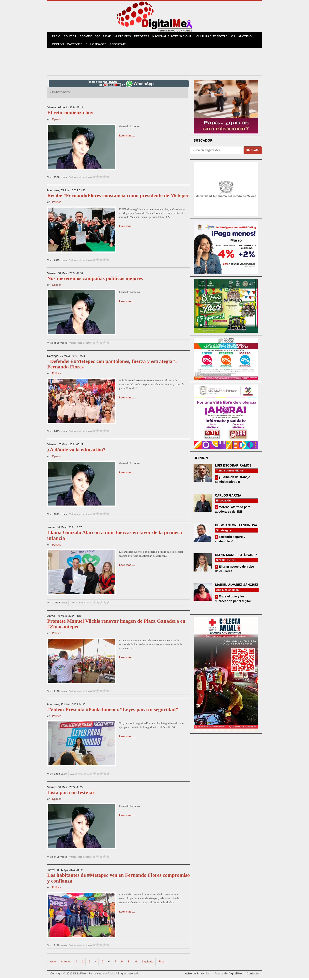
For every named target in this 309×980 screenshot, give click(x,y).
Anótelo (248, 37)
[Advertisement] (154, 63)
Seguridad (105, 37)
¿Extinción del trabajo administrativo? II (233, 481)
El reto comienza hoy (70, 114)
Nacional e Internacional (176, 37)
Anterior (66, 963)
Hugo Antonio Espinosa (236, 527)
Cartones (76, 46)
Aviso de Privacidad (198, 975)
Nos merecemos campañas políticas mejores (95, 280)
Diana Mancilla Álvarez (236, 557)
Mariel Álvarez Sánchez (237, 587)
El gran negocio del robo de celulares (235, 571)
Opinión (58, 46)
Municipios (125, 37)
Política (71, 37)
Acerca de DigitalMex (228, 975)
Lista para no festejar (71, 794)
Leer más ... (127, 137)
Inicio (57, 37)
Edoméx (87, 37)
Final (161, 963)
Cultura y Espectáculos (219, 37)
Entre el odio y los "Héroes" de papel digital (233, 600)
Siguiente (148, 963)
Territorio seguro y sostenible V (230, 541)
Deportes (145, 37)
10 (135, 963)
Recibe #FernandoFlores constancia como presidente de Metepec (118, 197)
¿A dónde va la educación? (76, 451)
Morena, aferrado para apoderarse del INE (233, 511)
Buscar (253, 152)
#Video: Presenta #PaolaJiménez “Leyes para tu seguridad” (113, 711)
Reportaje (119, 46)
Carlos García (228, 497)
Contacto (253, 975)
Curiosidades (97, 46)
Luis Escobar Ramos (233, 467)
